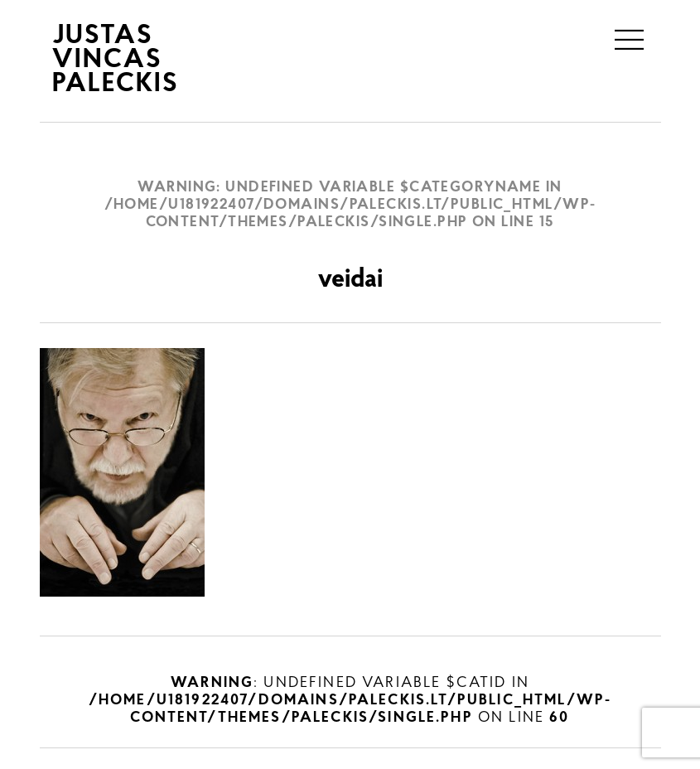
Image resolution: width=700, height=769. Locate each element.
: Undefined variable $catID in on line (350, 701)
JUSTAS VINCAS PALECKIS (116, 60)
